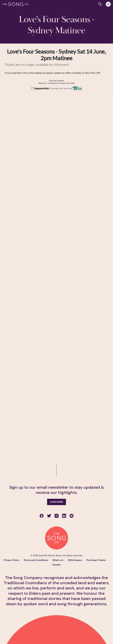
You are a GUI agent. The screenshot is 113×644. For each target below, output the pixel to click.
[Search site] (100, 4)
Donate (56, 565)
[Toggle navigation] (108, 4)
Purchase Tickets (96, 560)
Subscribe (57, 502)
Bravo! (59, 555)
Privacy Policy (12, 560)
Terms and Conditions (36, 560)
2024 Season (75, 560)
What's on (58, 560)
